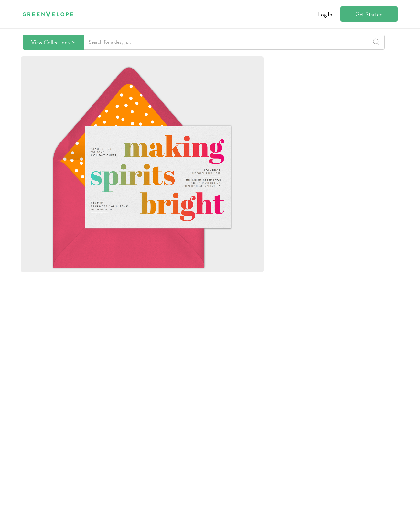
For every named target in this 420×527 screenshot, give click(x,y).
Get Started (369, 14)
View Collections (53, 42)
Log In (325, 14)
